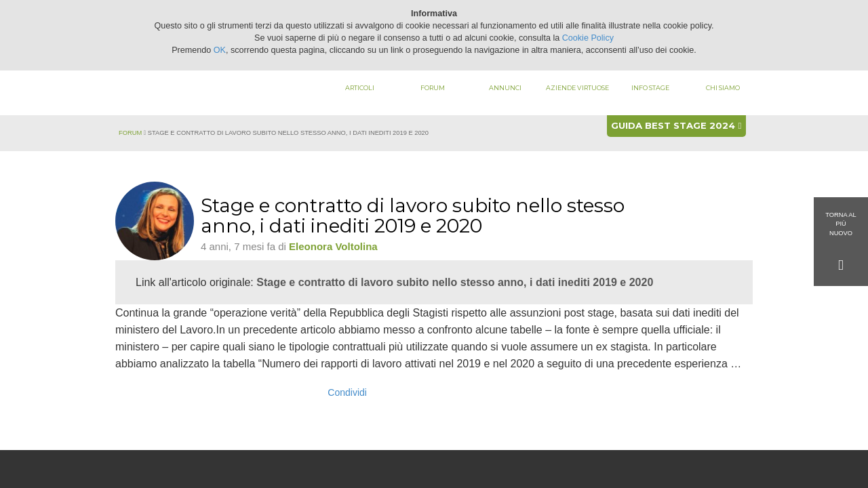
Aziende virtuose (577, 88)
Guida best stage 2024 (676, 125)
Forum (433, 88)
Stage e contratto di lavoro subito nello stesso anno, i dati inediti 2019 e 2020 (455, 282)
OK (220, 50)
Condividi (347, 392)
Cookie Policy (588, 38)
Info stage (650, 88)
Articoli (360, 88)
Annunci (505, 88)
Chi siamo (723, 88)
